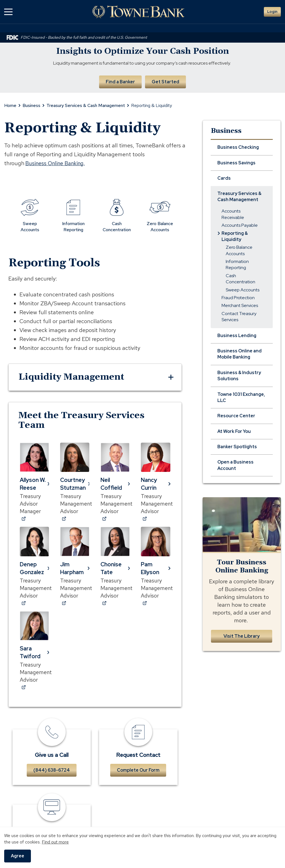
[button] (8, 12)
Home (10, 105)
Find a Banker (120, 81)
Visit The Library (242, 636)
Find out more (55, 842)
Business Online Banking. (57, 163)
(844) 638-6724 (52, 773)
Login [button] (272, 12)
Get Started (166, 81)
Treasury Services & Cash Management (86, 105)
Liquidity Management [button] (71, 377)
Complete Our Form (138, 773)
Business (31, 105)
